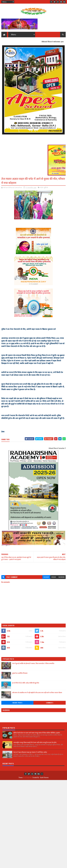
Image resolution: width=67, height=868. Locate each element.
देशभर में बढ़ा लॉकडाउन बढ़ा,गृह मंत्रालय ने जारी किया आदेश (30, 752)
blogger (46, 577)
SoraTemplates (28, 777)
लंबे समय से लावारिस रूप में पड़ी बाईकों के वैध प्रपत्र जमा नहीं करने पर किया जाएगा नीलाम (37, 692)
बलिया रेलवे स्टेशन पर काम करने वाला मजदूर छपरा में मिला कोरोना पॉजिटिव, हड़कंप (37, 733)
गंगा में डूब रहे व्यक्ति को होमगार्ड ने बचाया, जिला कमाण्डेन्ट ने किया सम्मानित (33, 663)
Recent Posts (17, 703)
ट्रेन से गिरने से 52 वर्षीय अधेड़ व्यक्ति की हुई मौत (26, 683)
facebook (61, 577)
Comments (50, 703)
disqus (54, 577)
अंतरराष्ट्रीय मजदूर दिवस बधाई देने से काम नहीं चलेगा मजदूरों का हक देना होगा (35, 742)
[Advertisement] (33, 568)
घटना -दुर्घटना (44, 187)
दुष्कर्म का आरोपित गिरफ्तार (20, 673)
